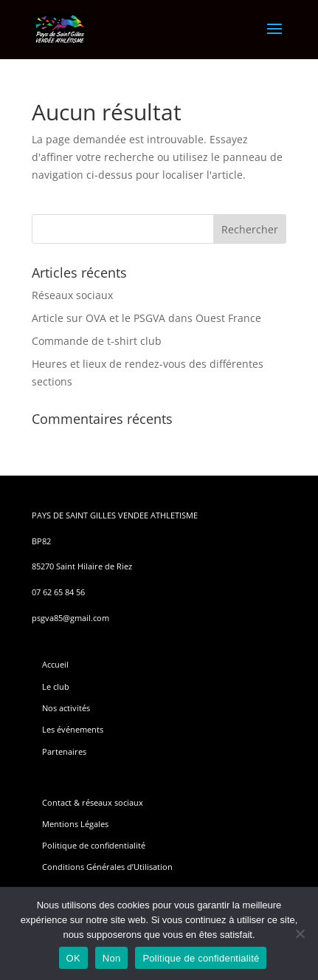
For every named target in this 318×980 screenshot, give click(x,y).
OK (73, 958)
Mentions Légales (75, 824)
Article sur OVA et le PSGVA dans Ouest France (146, 318)
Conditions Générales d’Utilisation (107, 867)
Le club (56, 686)
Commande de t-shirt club (97, 341)
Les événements (73, 729)
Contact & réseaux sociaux (93, 802)
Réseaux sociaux (72, 295)
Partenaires (64, 751)
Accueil (55, 664)
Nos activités (66, 708)
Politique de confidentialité (94, 845)
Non (112, 958)
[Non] (300, 933)
